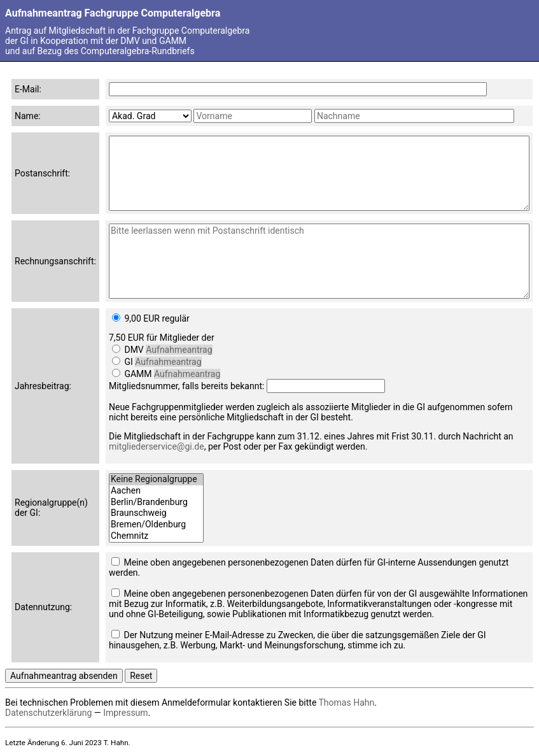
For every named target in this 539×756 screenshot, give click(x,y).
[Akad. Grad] (150, 116)
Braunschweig (156, 513)
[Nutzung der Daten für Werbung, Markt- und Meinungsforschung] (115, 634)
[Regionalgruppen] (156, 508)
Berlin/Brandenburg (156, 503)
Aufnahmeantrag (179, 350)
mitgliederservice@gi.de (157, 446)
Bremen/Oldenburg (156, 525)
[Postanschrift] (319, 173)
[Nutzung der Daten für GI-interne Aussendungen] (115, 561)
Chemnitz (156, 536)
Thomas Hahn (347, 703)
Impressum (125, 713)
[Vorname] (253, 116)
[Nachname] (414, 116)
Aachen (156, 491)
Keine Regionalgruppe (156, 480)
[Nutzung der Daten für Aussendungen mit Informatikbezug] (115, 593)
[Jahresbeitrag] (116, 317)
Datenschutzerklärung (48, 713)
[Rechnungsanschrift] (319, 261)
